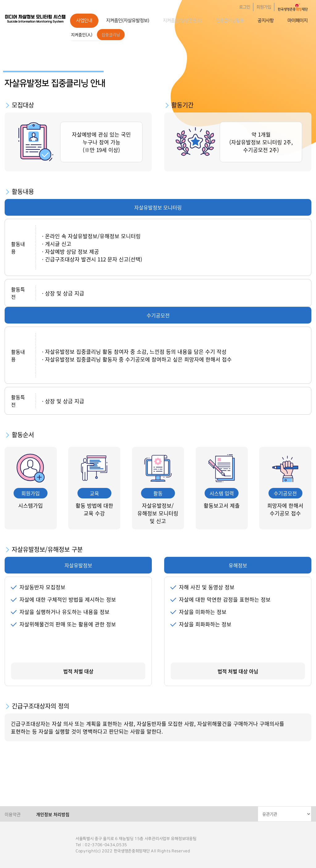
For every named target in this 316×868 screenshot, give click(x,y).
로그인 (245, 7)
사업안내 (84, 21)
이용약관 (13, 814)
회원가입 (264, 7)
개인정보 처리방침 (53, 814)
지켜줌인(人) (82, 34)
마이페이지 (298, 21)
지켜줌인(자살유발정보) (128, 21)
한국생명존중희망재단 (35, 19)
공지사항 (266, 21)
